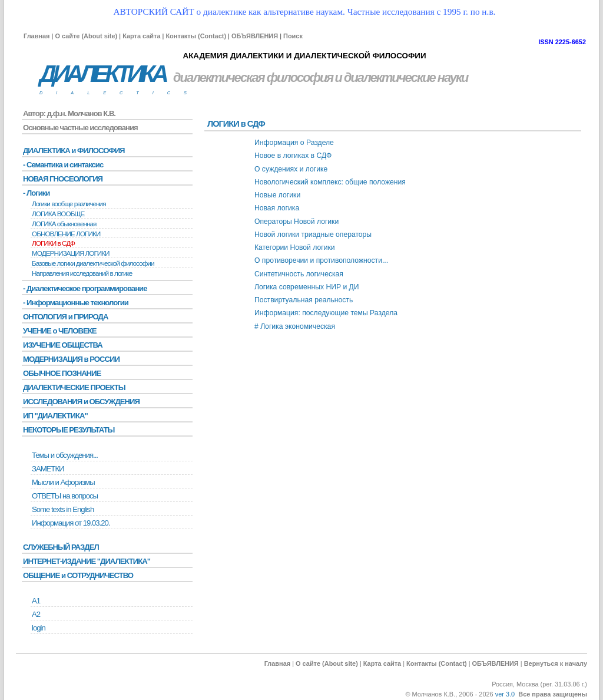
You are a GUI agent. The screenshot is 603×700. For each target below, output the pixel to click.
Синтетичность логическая (299, 274)
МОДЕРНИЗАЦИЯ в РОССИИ (71, 359)
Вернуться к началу (556, 663)
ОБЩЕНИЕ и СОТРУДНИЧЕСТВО (78, 575)
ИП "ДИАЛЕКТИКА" (55, 416)
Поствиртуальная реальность (304, 300)
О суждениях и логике (291, 169)
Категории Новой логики (295, 247)
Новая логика (277, 208)
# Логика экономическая (295, 326)
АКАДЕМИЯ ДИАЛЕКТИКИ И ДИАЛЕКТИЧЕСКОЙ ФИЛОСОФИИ (304, 56)
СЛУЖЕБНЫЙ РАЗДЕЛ (61, 547)
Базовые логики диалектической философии (93, 263)
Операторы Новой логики (296, 222)
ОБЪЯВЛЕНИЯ (255, 36)
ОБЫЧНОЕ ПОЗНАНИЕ (62, 373)
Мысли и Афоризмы (63, 482)
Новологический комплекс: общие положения (330, 182)
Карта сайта (141, 36)
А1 (36, 601)
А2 (36, 614)
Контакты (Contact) (196, 36)
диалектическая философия (253, 77)
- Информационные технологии (76, 303)
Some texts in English (63, 509)
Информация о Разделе (294, 143)
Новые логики (277, 195)
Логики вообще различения (69, 204)
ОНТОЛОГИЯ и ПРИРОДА (65, 317)
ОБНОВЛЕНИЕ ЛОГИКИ (66, 234)
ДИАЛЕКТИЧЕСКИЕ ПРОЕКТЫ (74, 387)
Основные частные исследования (80, 128)
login (39, 628)
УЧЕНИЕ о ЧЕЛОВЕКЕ (60, 331)
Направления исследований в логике (82, 273)
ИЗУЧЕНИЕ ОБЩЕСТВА (63, 345)
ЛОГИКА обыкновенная (64, 224)
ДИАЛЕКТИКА (102, 74)
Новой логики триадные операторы (313, 235)
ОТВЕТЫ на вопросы (65, 496)
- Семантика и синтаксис (63, 165)
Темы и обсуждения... (65, 455)
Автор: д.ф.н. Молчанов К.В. (69, 113)
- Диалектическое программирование (85, 288)
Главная (37, 36)
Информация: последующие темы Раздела (326, 313)
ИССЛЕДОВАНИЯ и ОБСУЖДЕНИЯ (81, 402)
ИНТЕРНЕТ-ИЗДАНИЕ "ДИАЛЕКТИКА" (87, 561)
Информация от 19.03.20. (71, 523)
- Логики (36, 193)
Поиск (293, 36)
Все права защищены (553, 694)
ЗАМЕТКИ (48, 469)
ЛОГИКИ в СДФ (53, 243)
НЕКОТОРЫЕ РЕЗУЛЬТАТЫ (69, 430)
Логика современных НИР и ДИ (307, 287)
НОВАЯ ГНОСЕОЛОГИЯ (63, 179)
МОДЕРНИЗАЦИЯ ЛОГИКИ (71, 253)
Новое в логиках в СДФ (293, 156)
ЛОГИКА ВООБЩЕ (58, 214)
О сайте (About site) (86, 36)
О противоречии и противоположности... (321, 260)
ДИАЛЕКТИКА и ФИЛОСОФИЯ (74, 151)
